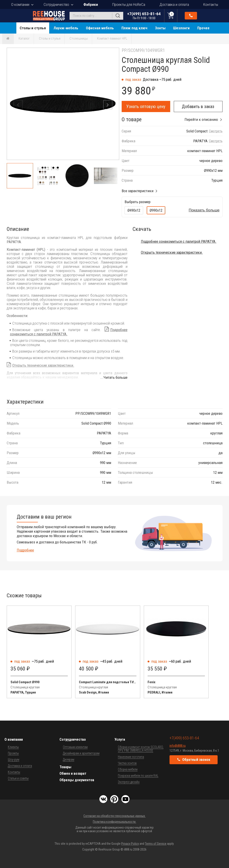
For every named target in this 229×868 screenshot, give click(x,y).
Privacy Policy (130, 844)
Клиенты (13, 747)
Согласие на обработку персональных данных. (114, 816)
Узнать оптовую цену (146, 106)
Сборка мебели (128, 769)
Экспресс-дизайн (129, 782)
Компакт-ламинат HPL (112, 38)
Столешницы (79, 38)
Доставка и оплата (174, 4)
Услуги (120, 739)
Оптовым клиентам (75, 747)
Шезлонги (181, 28)
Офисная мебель (100, 28)
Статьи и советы (18, 778)
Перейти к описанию (201, 119)
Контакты (211, 4)
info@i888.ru (178, 746)
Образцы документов (77, 780)
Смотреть (216, 131)
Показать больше (204, 210)
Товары (65, 767)
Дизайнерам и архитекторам (81, 753)
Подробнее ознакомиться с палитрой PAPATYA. (179, 241)
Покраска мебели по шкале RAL (138, 776)
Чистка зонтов (127, 763)
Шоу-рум (14, 759)
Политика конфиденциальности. (114, 822)
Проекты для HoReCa (129, 4)
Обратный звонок (191, 16)
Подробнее (25, 550)
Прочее (203, 28)
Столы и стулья (33, 28)
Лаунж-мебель (66, 28)
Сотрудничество (56, 4)
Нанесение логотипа (131, 757)
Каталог (24, 38)
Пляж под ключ (134, 28)
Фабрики (91, 4)
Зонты (160, 28)
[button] (108, 105)
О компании (20, 4)
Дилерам (69, 759)
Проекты (13, 753)
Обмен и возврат (73, 773)
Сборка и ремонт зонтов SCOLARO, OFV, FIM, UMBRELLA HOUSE (141, 749)
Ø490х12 (134, 210)
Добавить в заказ (198, 106)
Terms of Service (156, 844)
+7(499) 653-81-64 (144, 16)
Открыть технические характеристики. (43, 365)
